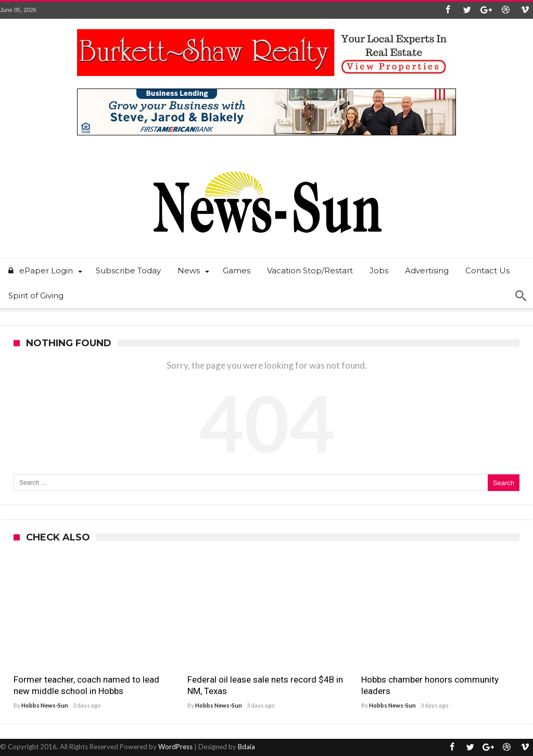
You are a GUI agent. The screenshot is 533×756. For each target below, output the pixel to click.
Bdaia (246, 747)
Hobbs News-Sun (45, 705)
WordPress (175, 747)
